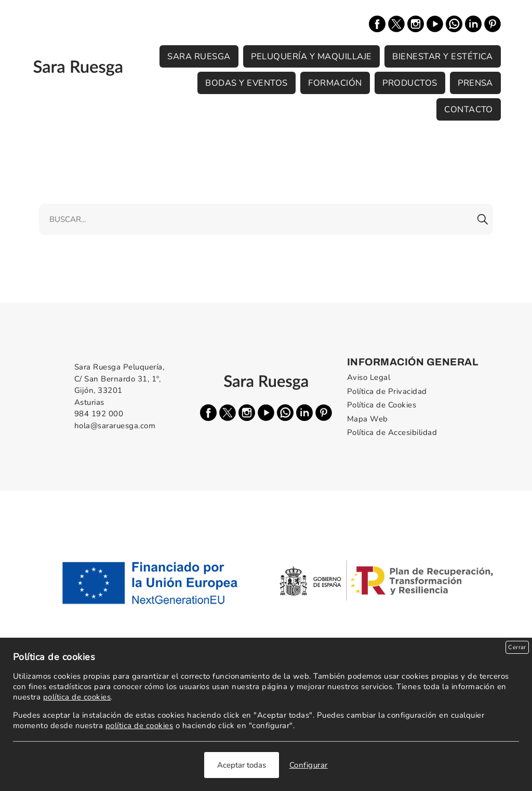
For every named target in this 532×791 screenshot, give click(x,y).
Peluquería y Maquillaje (311, 56)
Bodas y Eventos (246, 83)
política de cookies (77, 697)
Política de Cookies (382, 405)
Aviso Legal (369, 377)
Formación (335, 83)
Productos (410, 83)
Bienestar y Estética (443, 56)
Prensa (475, 83)
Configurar (309, 765)
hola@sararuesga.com (115, 426)
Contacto (469, 109)
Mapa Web (368, 419)
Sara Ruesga (199, 56)
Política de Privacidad (387, 391)
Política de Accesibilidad (392, 432)
